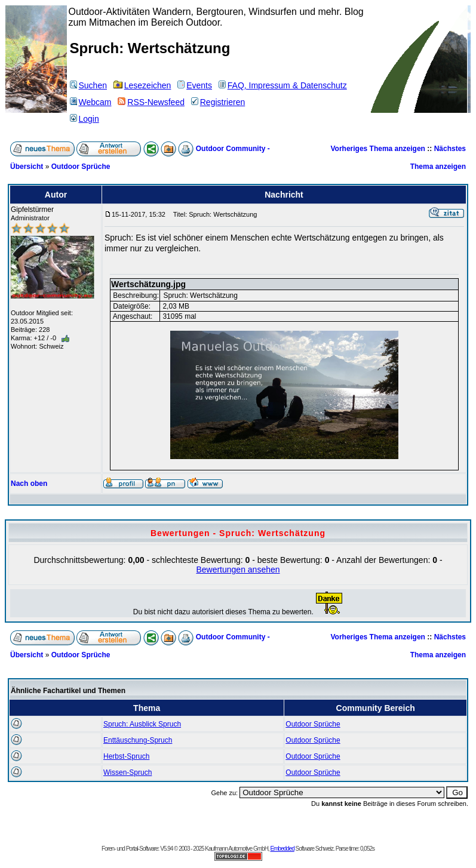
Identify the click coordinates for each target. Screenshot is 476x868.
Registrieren (218, 102)
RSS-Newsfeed (151, 102)
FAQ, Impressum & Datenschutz (283, 85)
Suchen (88, 85)
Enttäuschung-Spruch (138, 740)
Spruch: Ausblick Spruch (142, 724)
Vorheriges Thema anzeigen (378, 149)
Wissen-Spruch (128, 772)
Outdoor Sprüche (81, 167)
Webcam (91, 102)
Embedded (282, 849)
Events (195, 85)
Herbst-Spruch (126, 756)
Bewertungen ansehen (238, 570)
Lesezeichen (142, 85)
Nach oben (29, 484)
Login (85, 119)
